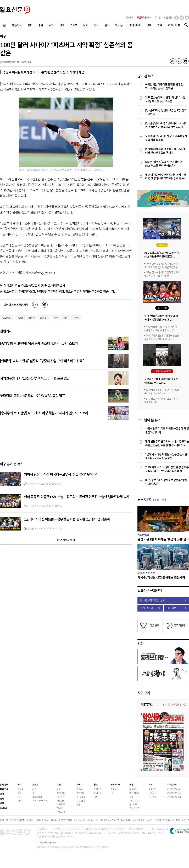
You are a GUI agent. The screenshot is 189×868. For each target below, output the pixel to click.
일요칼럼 (133, 789)
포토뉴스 (114, 789)
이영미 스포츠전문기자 (16, 305)
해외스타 (98, 789)
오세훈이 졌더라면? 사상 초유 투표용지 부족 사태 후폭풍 (166, 138)
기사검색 (185, 25)
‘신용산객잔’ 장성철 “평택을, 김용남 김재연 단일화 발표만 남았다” (162, 337)
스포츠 (35, 784)
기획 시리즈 (134, 808)
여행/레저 (61, 793)
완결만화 (152, 789)
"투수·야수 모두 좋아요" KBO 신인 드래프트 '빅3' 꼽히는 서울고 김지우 (161, 265)
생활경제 (61, 800)
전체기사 (4, 784)
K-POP (20, 800)
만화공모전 (153, 793)
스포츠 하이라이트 (40, 800)
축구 (34, 793)
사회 (2, 803)
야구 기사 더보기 (66, 540)
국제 (96, 797)
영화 (19, 793)
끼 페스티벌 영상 (174, 793)
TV (112, 793)
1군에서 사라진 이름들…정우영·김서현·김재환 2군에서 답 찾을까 (67, 519)
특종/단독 (4, 789)
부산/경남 (81, 797)
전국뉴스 (80, 789)
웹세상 (60, 808)
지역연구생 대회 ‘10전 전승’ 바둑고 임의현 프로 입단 (35, 378)
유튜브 (187, 18)
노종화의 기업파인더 (146, 573)
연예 (19, 784)
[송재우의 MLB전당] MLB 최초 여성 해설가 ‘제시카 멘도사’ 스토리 (44, 413)
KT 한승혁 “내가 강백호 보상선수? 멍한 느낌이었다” (166, 482)
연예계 (20, 789)
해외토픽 (98, 793)
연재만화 (152, 797)
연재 (131, 784)
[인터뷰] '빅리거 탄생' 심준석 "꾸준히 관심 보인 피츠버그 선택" (42, 361)
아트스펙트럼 (143, 535)
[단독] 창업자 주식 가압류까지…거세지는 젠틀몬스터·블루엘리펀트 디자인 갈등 (166, 125)
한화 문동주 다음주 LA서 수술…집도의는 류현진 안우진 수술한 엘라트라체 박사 (77, 497)
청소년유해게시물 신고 (163, 600)
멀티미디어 (115, 784)
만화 (140, 643)
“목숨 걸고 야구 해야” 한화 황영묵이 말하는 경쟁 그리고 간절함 (162, 274)
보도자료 (61, 804)
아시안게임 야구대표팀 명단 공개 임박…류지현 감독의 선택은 (164, 86)
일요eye (3, 808)
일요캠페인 (134, 793)
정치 (2, 794)
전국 (78, 784)
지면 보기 (144, 693)
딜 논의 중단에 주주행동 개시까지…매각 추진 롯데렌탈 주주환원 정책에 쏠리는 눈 (166, 176)
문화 (59, 784)
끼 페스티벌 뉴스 (174, 789)
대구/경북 (81, 800)
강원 (78, 804)
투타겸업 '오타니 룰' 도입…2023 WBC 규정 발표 (32, 396)
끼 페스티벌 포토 (174, 797)
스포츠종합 (37, 797)
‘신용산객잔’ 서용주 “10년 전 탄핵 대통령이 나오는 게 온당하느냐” (161, 329)
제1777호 (147, 704)
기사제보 (176, 608)
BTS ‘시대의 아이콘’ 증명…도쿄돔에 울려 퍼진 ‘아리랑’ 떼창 (162, 392)
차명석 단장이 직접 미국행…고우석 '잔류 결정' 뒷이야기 (61, 474)
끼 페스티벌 (172, 784)
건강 (59, 789)
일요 (152, 499)
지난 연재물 (134, 800)
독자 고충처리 (150, 608)
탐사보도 (133, 804)
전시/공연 (61, 797)
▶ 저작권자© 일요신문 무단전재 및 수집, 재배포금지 (32, 285)
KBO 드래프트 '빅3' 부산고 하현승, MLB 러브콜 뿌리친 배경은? (164, 164)
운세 (131, 797)
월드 (96, 784)
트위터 (182, 18)
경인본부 (80, 793)
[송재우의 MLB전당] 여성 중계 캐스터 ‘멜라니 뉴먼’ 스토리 (39, 343)
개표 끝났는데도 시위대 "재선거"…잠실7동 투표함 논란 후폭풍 (165, 99)
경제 (2, 798)
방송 (19, 797)
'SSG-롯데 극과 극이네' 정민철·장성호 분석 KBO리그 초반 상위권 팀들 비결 (167, 469)
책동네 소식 (62, 812)
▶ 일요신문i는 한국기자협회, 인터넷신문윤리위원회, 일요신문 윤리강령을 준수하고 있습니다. (57, 291)
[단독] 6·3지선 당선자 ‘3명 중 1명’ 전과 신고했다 (166, 112)
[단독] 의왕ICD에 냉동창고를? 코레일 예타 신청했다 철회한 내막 (165, 151)
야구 (3, 36)
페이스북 (177, 18)
